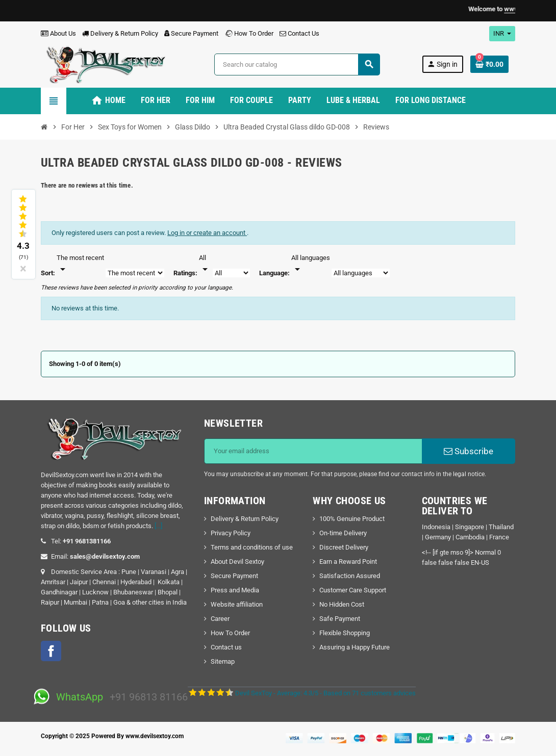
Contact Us (299, 33)
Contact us (226, 647)
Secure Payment (191, 33)
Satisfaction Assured (350, 576)
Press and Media (235, 590)
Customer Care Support (353, 590)
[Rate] (205, 264)
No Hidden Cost (342, 604)
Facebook (51, 651)
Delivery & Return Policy (120, 33)
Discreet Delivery (344, 547)
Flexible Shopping (345, 633)
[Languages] (311, 264)
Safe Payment (340, 619)
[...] (158, 526)
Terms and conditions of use (252, 547)
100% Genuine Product (352, 519)
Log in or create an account (207, 233)
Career (220, 619)
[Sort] (80, 264)
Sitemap (223, 661)
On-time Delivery (343, 533)
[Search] (297, 64)
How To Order (249, 33)
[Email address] (313, 451)
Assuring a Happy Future (355, 647)
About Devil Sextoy (237, 562)
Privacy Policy (231, 533)
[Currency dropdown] (502, 34)
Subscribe (469, 451)
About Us (58, 33)
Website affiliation (237, 604)
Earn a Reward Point (348, 562)
